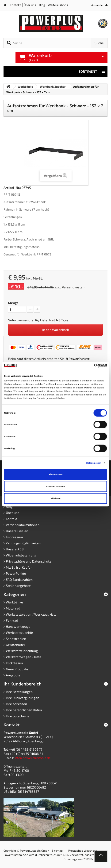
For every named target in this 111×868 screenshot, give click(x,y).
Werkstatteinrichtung (22, 651)
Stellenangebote (18, 586)
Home (7, 6)
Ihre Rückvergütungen (23, 698)
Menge (13, 303)
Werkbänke (14, 602)
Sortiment (92, 72)
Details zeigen (94, 463)
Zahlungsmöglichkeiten (23, 543)
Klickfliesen (14, 663)
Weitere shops (58, 5)
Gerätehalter (16, 645)
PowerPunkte (79, 359)
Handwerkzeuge (18, 626)
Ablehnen (55, 499)
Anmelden (98, 5)
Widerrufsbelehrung (21, 555)
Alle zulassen (55, 474)
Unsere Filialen (17, 531)
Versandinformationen (23, 525)
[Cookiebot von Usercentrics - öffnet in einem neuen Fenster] (86, 366)
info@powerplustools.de (33, 758)
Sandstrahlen (16, 639)
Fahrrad (12, 620)
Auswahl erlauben (55, 486)
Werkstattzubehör (20, 633)
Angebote (13, 675)
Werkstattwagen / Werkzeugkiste (31, 614)
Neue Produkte (17, 669)
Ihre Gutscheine (18, 716)
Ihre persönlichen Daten (24, 710)
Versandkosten (73, 287)
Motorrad (13, 608)
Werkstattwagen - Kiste (24, 657)
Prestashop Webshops (83, 850)
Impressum (14, 537)
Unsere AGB (15, 549)
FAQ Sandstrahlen (19, 579)
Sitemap (57, 850)
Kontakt (15, 5)
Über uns (30, 5)
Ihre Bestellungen (19, 692)
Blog (42, 5)
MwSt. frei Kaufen (19, 567)
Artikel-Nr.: (12, 188)
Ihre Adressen (16, 704)
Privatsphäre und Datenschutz (28, 561)
